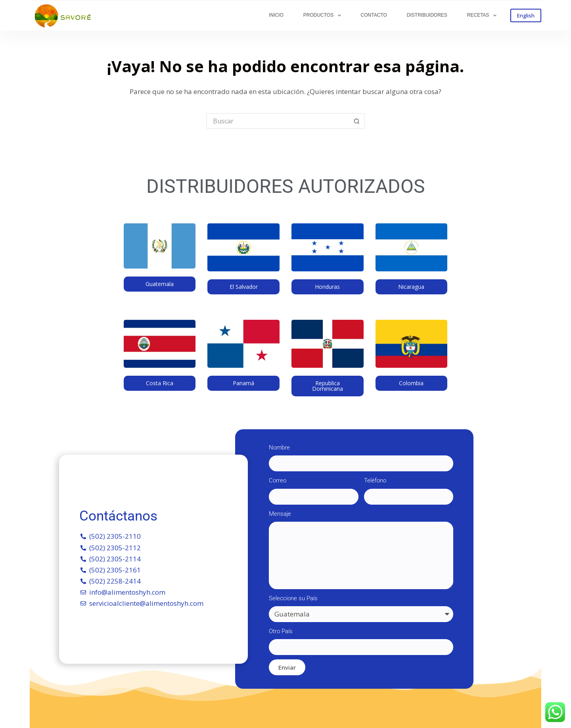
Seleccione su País (293, 598)
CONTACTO (374, 15)
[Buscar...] (278, 121)
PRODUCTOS (324, 15)
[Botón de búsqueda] (357, 121)
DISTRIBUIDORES (427, 15)
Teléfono (375, 480)
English (526, 15)
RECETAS (483, 15)
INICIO (276, 15)
